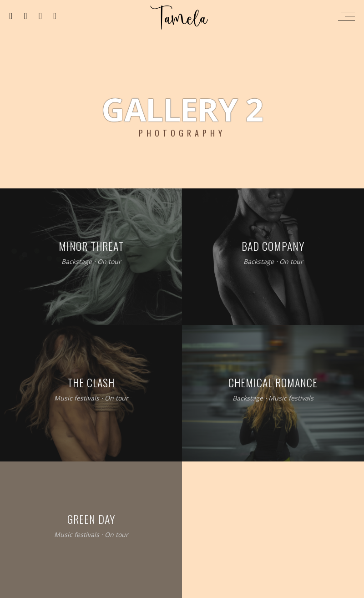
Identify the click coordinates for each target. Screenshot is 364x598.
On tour (109, 262)
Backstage (77, 262)
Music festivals (77, 398)
